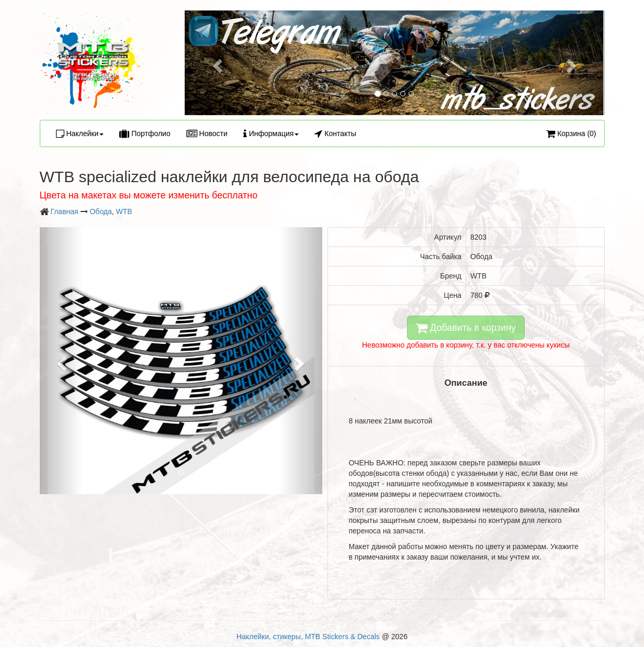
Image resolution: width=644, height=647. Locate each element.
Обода (100, 211)
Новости (207, 133)
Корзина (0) (571, 133)
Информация (271, 133)
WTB (124, 211)
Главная (64, 211)
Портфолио (145, 133)
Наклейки (80, 133)
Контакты (335, 133)
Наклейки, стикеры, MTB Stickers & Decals (308, 637)
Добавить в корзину (466, 328)
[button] (216, 63)
